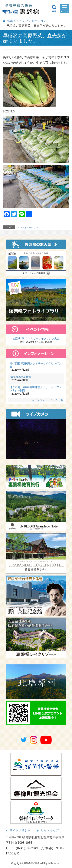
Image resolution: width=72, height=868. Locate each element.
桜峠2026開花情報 (20, 377)
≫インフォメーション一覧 (48, 400)
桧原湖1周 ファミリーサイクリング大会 (36, 338)
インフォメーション (28, 227)
